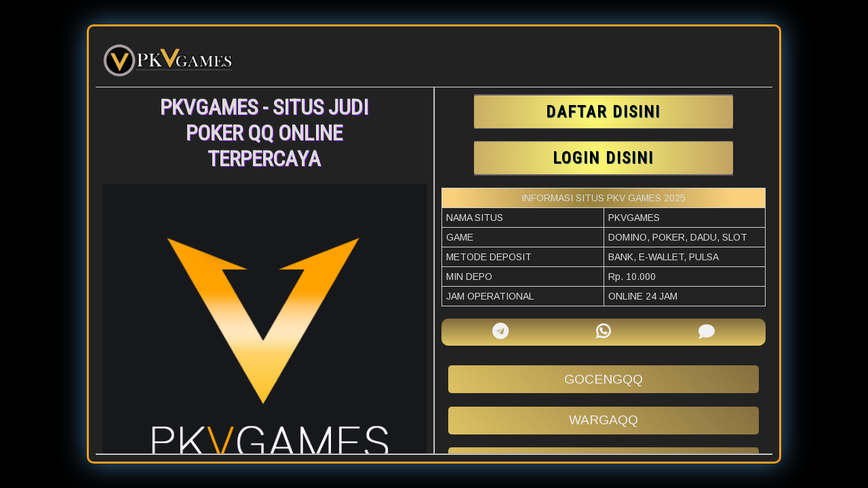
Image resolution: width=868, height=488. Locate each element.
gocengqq (604, 379)
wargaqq (604, 420)
